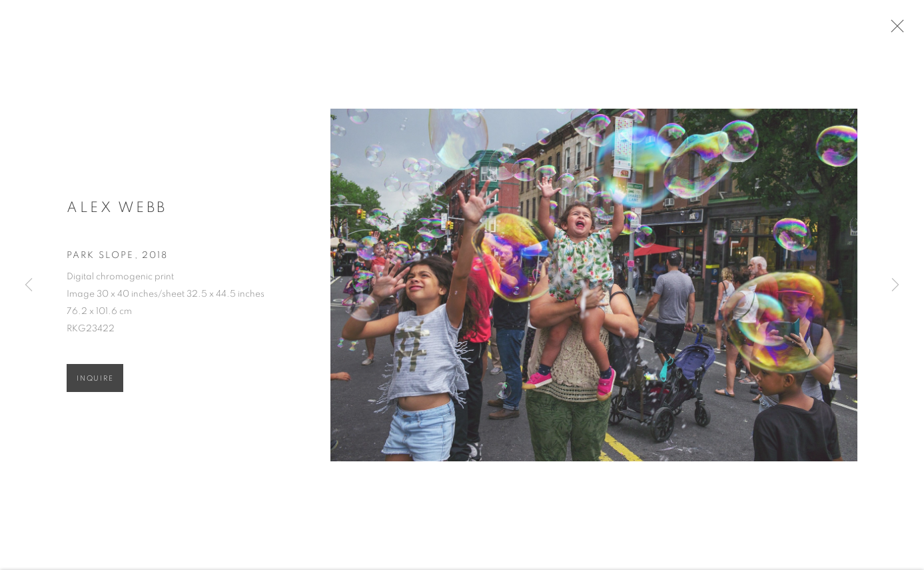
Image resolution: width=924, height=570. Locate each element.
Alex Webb (117, 211)
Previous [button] (29, 285)
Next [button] (895, 285)
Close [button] (899, 30)
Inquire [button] (95, 382)
